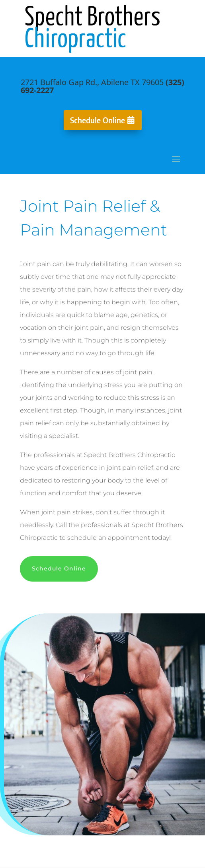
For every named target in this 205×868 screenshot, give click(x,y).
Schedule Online (98, 120)
